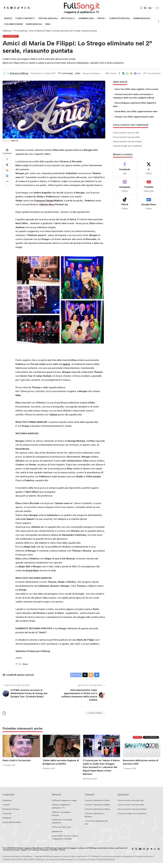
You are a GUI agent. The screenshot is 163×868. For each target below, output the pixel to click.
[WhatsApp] (25, 8)
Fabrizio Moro (47, 209)
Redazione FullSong (20, 74)
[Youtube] (149, 191)
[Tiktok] (125, 208)
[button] (145, 8)
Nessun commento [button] (92, 718)
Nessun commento (11, 78)
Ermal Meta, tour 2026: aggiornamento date (136, 116)
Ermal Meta (32, 575)
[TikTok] (18, 8)
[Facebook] (5, 8)
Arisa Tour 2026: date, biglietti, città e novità (136, 93)
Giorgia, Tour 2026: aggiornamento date (134, 121)
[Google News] (11, 8)
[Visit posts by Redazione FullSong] (5, 74)
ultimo (54, 419)
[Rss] (29, 8)
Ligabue (66, 368)
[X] (8, 8)
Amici (83, 74)
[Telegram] (22, 8)
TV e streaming (11, 37)
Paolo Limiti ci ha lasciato (17, 765)
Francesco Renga (44, 205)
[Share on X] (123, 76)
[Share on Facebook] (119, 76)
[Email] (131, 76)
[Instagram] (15, 8)
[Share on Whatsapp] (127, 76)
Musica (136, 743)
